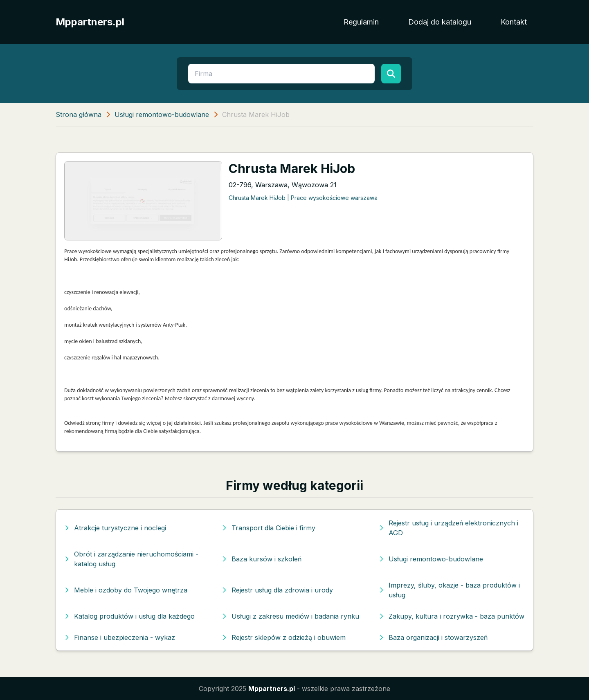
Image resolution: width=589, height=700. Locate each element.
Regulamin (361, 22)
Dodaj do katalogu (440, 22)
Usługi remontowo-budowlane (162, 114)
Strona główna (79, 114)
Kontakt (514, 22)
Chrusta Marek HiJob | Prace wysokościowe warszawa (303, 198)
